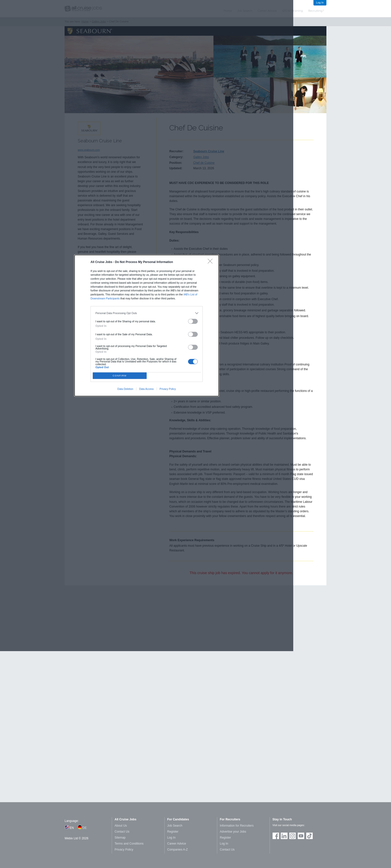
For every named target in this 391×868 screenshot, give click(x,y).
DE (85, 828)
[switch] (193, 321)
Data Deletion (125, 389)
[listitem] (147, 313)
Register (173, 832)
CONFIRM (120, 376)
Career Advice (177, 844)
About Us (121, 826)
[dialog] (147, 326)
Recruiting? (316, 11)
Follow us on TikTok (309, 836)
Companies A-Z (178, 850)
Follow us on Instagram (293, 836)
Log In (320, 2)
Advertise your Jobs (233, 832)
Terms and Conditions (129, 844)
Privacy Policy (168, 389)
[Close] (211, 262)
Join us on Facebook (276, 836)
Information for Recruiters (237, 826)
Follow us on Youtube (301, 836)
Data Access (146, 389)
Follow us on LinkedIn (284, 836)
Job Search (175, 826)
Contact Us (122, 832)
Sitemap (120, 838)
